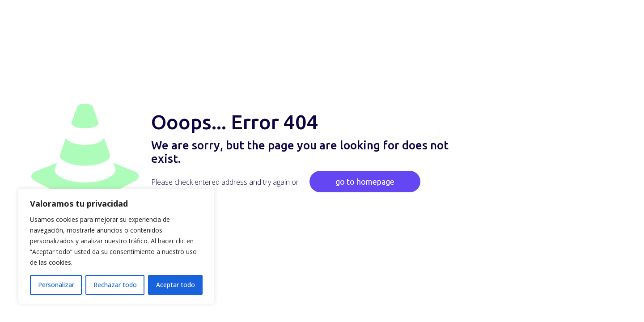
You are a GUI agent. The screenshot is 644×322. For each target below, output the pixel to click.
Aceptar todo (176, 285)
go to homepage (365, 182)
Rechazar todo (115, 285)
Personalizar (56, 285)
